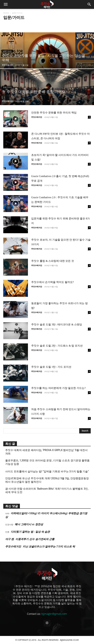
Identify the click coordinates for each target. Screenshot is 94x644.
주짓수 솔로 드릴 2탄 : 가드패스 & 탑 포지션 (57, 346)
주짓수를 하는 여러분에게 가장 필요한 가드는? (58, 388)
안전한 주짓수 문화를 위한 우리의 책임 (54, 113)
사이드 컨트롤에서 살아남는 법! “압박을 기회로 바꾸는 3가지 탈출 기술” (47, 471)
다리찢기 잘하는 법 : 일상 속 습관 (30, 532)
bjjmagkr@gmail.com (54, 614)
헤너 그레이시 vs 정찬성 (29, 524)
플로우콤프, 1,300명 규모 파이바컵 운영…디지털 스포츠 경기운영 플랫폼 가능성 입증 (47, 462)
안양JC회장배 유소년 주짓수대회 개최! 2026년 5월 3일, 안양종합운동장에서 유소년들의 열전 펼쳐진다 (47, 480)
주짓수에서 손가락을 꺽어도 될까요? (53, 282)
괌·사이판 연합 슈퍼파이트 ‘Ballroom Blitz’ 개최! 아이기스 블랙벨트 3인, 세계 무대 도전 (47, 490)
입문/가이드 (7, 51)
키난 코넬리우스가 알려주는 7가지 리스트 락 (49, 546)
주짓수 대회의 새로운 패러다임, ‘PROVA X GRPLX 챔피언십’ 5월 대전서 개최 (46, 452)
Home (6, 13)
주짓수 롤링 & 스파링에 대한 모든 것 (53, 261)
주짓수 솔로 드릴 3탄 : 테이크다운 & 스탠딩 (57, 324)
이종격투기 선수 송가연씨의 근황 (35, 539)
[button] (6, 4)
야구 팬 (10, 539)
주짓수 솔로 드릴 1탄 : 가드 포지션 (51, 367)
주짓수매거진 (7, 65)
